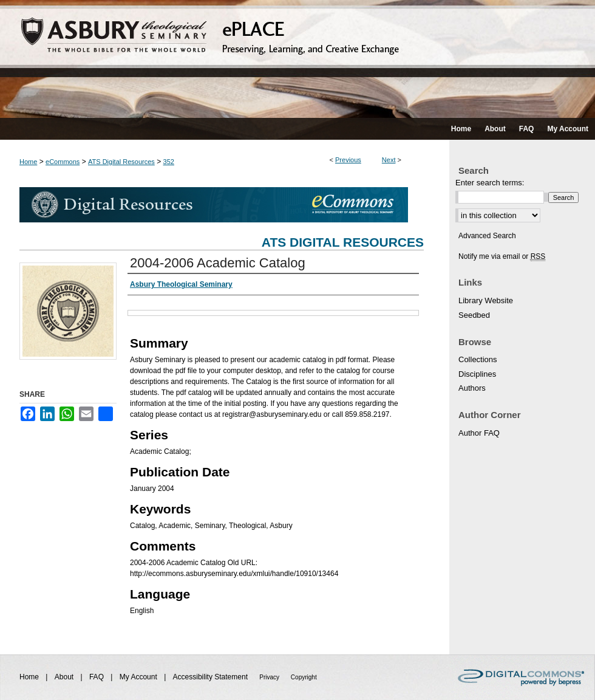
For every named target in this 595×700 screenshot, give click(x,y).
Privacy (270, 677)
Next (389, 160)
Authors (472, 388)
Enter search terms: (490, 183)
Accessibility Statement (212, 677)
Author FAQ (479, 433)
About (65, 677)
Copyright (304, 677)
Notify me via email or (502, 256)
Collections (478, 359)
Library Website (486, 300)
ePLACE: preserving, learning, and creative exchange (297, 59)
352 (169, 162)
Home (28, 162)
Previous (348, 160)
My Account (139, 677)
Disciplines (477, 374)
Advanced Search (487, 236)
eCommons (63, 162)
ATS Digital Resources (121, 162)
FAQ (97, 677)
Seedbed (474, 315)
